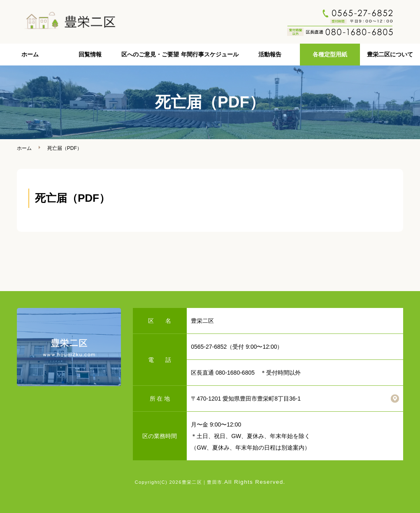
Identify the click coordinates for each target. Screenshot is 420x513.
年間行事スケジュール (210, 54)
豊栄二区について (390, 54)
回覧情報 (90, 54)
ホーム (30, 54)
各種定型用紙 (330, 54)
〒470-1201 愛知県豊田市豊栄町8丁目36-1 (246, 399)
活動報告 (270, 54)
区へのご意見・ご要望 (150, 54)
